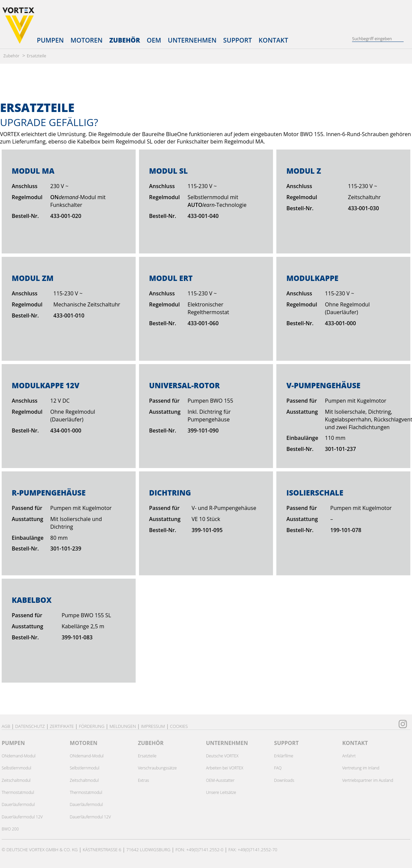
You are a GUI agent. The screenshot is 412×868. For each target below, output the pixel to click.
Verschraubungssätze (157, 768)
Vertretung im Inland (361, 768)
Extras (144, 780)
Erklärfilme (284, 756)
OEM (154, 40)
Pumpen (50, 40)
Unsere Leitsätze (221, 792)
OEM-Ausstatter (220, 780)
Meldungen (123, 726)
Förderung (91, 726)
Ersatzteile (37, 56)
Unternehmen (192, 40)
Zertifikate (62, 726)
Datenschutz (30, 726)
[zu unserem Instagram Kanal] (403, 723)
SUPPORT (286, 743)
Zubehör (125, 40)
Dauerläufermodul (18, 804)
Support (237, 40)
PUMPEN (13, 743)
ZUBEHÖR (151, 743)
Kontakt (273, 40)
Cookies (179, 726)
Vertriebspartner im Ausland (368, 780)
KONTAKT (355, 743)
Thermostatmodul (18, 792)
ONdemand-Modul (19, 756)
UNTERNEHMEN (227, 743)
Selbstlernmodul (16, 768)
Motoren (86, 40)
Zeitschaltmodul (16, 780)
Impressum (153, 726)
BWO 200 (10, 829)
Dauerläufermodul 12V (22, 817)
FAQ (278, 768)
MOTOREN (83, 743)
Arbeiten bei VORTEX (225, 768)
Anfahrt (349, 756)
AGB (6, 726)
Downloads (284, 780)
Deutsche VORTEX (222, 756)
